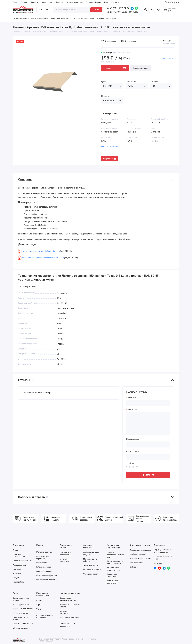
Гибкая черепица (21, 18)
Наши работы (47, 2)
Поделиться (110, 159)
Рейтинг (131, 463)
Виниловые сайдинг (92, 570)
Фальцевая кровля (44, 571)
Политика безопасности (19, 555)
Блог (106, 2)
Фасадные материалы (61, 18)
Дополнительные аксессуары (67, 625)
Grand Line (167, 41)
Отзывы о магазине (75, 2)
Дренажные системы (107, 18)
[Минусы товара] (148, 457)
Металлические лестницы (67, 612)
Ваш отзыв (132, 409)
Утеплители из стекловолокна (113, 569)
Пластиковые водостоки (66, 553)
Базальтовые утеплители (112, 575)
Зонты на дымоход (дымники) (44, 616)
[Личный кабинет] (146, 10)
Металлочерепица (40, 18)
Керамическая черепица (43, 557)
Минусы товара (133, 451)
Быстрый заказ (140, 68)
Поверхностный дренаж (140, 550)
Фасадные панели (91, 574)
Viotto (39, 609)
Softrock (134, 567)
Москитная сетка (20, 613)
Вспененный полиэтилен (112, 582)
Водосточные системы (84, 18)
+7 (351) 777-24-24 (118, 8)
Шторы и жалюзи (20, 628)
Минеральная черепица (47, 580)
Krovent (39, 600)
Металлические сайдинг (90, 560)
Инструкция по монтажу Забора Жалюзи (41, 251)
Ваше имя (132, 397)
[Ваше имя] (148, 403)
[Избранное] (159, 10)
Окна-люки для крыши (23, 624)
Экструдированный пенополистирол (115, 562)
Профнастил (42, 563)
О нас (15, 2)
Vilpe (38, 605)
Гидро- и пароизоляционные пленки (115, 555)
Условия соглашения (22, 561)
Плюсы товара (133, 439)
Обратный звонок (161, 553)
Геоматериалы (136, 563)
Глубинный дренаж (138, 554)
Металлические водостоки (67, 560)
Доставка (60, 2)
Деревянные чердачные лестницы (69, 599)
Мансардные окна (21, 605)
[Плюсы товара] (148, 444)
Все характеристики (110, 146)
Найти (96, 10)
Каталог (44, 10)
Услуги (16, 578)
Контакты (116, 2)
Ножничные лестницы (70, 618)
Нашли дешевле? (167, 58)
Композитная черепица (47, 575)
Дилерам (34, 2)
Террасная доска (90, 565)
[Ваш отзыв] (148, 424)
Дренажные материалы (140, 558)
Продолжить (148, 475)
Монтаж (24, 2)
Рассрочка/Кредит (93, 2)
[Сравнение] (152, 10)
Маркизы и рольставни (23, 609)
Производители (20, 565)
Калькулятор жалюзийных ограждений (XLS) (43, 258)
